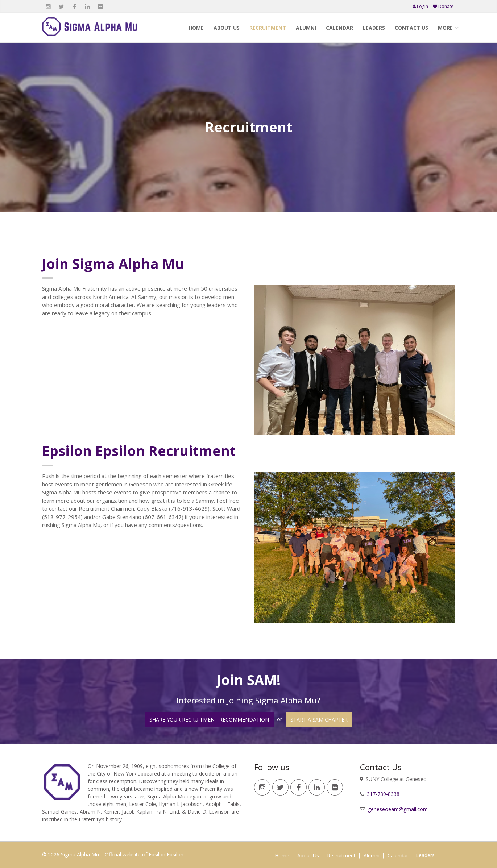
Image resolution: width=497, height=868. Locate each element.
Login (420, 6)
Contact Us (411, 28)
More (445, 28)
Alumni (306, 28)
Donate (443, 6)
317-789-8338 (382, 794)
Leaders (374, 28)
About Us (227, 28)
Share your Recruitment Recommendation (209, 720)
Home (196, 28)
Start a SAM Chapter (319, 720)
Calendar (339, 28)
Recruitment (268, 28)
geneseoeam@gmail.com (397, 809)
